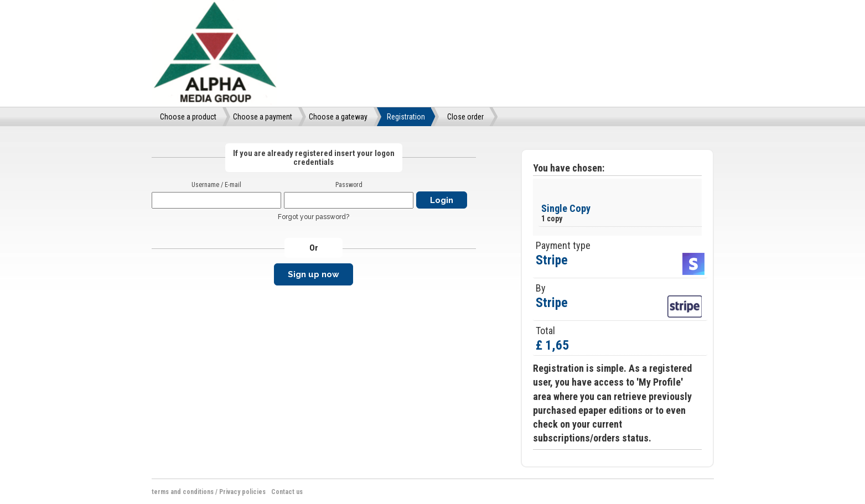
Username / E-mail (216, 185)
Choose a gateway (338, 117)
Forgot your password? (314, 217)
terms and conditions (183, 492)
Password (349, 185)
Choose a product (188, 117)
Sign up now (314, 274)
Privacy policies (242, 492)
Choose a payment (263, 117)
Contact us (287, 492)
